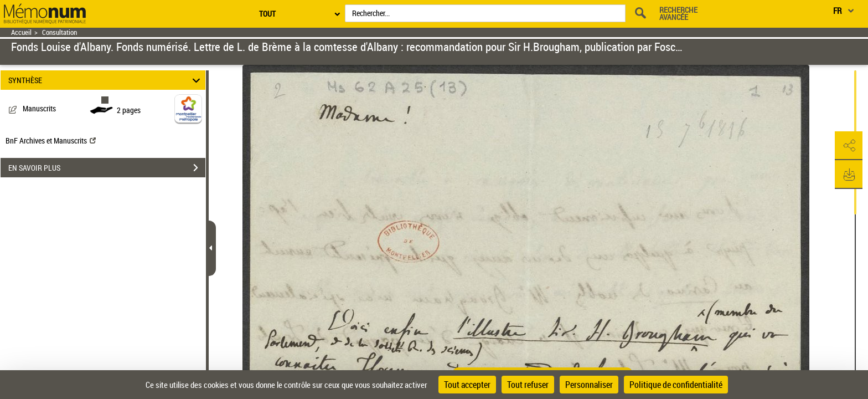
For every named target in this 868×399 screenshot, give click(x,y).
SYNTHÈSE (106, 80)
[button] (849, 146)
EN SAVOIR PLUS (107, 168)
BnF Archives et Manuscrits (51, 140)
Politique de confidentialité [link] (676, 385)
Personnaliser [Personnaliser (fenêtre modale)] (589, 385)
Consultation (60, 32)
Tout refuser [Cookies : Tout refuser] (528, 385)
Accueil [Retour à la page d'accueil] (21, 32)
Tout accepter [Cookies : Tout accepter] (467, 385)
